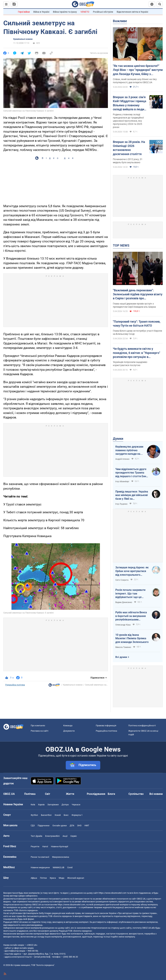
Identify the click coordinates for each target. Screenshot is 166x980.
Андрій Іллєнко (122, 459)
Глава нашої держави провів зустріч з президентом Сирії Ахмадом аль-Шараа (134, 305)
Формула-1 (77, 815)
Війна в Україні (41, 12)
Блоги (111, 794)
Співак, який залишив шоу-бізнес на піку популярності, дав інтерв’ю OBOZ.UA (135, 81)
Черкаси (76, 805)
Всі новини (156, 794)
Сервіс (74, 836)
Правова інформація (106, 726)
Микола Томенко (123, 647)
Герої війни (24, 12)
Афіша (34, 878)
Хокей (58, 815)
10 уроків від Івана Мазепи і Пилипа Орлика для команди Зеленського (132, 638)
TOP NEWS (121, 245)
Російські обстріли (103, 12)
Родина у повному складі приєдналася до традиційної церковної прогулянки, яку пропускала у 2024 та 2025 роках (128, 121)
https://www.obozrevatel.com (113, 893)
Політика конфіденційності (142, 726)
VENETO (85, 12)
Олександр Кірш (123, 625)
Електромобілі (52, 836)
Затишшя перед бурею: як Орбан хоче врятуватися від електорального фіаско (132, 571)
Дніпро (65, 805)
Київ (33, 805)
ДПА (72, 826)
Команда (68, 726)
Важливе (120, 21)
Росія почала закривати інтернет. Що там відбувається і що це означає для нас (130, 594)
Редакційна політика (15, 685)
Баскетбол (46, 815)
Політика (30, 794)
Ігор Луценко (121, 504)
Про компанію (38, 726)
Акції (65, 836)
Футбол (34, 815)
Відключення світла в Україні (132, 12)
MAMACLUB (59, 867)
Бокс (66, 815)
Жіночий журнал (76, 878)
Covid (70, 867)
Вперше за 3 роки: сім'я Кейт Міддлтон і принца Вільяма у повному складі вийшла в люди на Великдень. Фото (130, 103)
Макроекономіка (61, 857)
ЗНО (79, 826)
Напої (45, 846)
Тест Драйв (36, 836)
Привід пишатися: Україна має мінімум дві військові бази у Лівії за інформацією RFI (132, 495)
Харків (41, 805)
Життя (70, 794)
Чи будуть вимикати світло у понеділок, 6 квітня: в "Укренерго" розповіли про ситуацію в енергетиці (137, 353)
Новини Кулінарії (60, 846)
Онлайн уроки (60, 826)
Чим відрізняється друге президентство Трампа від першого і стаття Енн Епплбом (131, 473)
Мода (62, 878)
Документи (69, 731)
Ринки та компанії (40, 857)
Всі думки (121, 657)
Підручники (44, 826)
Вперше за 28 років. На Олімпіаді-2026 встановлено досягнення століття (129, 148)
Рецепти (35, 846)
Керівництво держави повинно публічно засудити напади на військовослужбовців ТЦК (129, 450)
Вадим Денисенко (124, 602)
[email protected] (42, 957)
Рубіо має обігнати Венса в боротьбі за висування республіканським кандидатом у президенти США (132, 616)
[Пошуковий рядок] (160, 4)
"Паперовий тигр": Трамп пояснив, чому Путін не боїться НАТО (137, 324)
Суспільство (136, 794)
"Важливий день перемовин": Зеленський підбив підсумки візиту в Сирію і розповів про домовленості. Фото (138, 294)
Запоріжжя (53, 805)
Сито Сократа (122, 580)
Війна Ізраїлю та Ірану (65, 12)
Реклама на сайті (40, 731)
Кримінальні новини (23, 39)
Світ (48, 794)
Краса (53, 878)
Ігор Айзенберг (122, 482)
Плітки (43, 878)
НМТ (87, 826)
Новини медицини (40, 867)
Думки (118, 439)
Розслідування (96, 794)
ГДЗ (33, 826)
